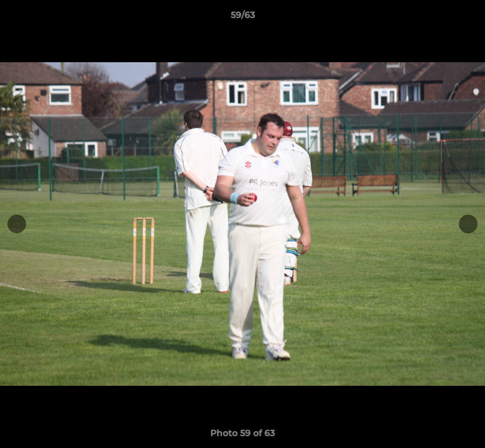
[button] (463, 18)
